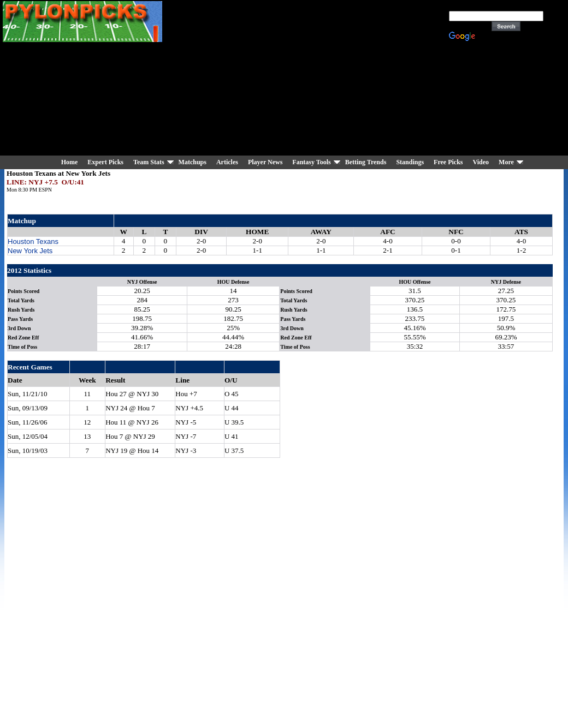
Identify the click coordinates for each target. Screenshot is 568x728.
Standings (410, 162)
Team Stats (149, 162)
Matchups (193, 162)
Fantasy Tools (311, 162)
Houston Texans (33, 241)
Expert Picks (105, 162)
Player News (265, 162)
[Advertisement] (311, 79)
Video (481, 162)
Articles (227, 162)
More (506, 162)
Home (70, 162)
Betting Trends (366, 162)
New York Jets (30, 251)
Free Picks (448, 162)
